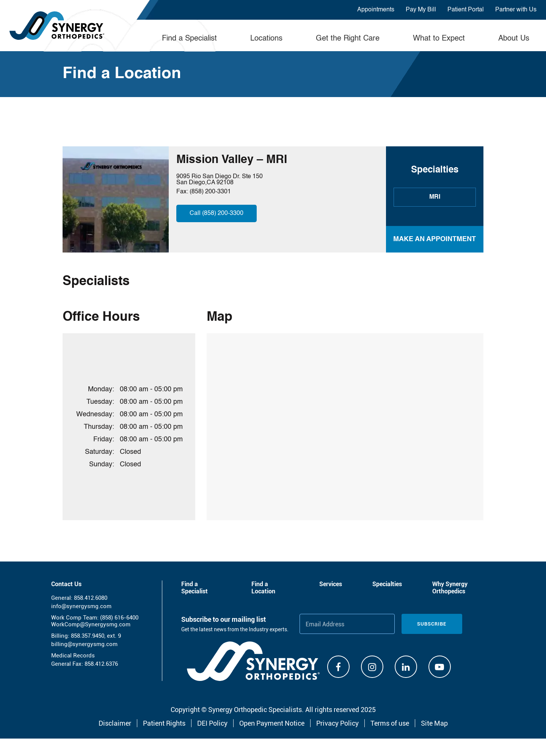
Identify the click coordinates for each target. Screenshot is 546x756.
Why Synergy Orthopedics (450, 588)
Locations (266, 39)
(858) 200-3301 (210, 192)
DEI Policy (212, 723)
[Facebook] (338, 667)
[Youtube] (440, 667)
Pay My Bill (421, 10)
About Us (514, 39)
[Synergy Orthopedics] (253, 661)
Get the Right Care (348, 39)
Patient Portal (466, 10)
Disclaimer (115, 723)
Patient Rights (164, 723)
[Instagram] (372, 667)
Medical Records (73, 656)
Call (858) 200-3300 (217, 213)
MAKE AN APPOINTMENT (435, 239)
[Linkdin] (406, 667)
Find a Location (263, 588)
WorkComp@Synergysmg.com (91, 624)
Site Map (434, 723)
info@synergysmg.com (81, 606)
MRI (435, 197)
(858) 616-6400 (119, 618)
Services (331, 584)
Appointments (376, 10)
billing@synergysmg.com (84, 644)
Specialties (387, 584)
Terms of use (390, 723)
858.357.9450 (88, 636)
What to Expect (439, 39)
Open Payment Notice (272, 723)
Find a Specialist (189, 39)
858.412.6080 (91, 598)
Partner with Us (516, 10)
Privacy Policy (337, 723)
